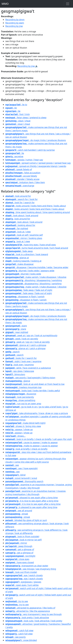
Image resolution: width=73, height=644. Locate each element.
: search (13, 352)
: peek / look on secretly (22, 339)
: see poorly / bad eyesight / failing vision (30, 378)
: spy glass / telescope (20, 371)
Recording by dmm (15, 20)
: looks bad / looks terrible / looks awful (33, 391)
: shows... (15, 436)
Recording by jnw (14, 26)
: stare (16, 326)
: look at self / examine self (24, 235)
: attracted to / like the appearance (28, 611)
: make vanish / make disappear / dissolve (36, 277)
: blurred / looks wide (23, 274)
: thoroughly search (24, 481)
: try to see (17, 601)
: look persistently (20, 397)
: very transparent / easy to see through (34, 614)
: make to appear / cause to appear (32, 446)
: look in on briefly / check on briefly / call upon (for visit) (39, 439)
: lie (11, 108)
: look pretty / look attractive (27, 618)
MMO (5, 4)
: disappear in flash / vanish (25, 297)
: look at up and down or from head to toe (35, 384)
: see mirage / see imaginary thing (31, 569)
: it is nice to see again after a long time (32, 501)
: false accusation (23, 173)
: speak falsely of (19, 169)
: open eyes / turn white (22, 585)
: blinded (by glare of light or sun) (26, 520)
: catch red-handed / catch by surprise (30, 150)
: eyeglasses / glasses (23, 582)
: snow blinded (21, 640)
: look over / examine (20, 365)
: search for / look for (22, 199)
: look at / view (18, 232)
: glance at (17, 258)
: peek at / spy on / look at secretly (28, 342)
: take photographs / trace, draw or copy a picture (37, 413)
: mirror (16, 543)
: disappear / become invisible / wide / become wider (37, 267)
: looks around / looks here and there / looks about (36, 206)
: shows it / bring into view (23, 426)
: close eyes (17, 559)
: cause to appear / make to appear (32, 442)
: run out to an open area (23, 404)
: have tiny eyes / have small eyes (31, 245)
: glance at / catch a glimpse (26, 345)
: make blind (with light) (25, 423)
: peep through (19, 546)
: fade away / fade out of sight (29, 290)
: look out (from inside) (21, 572)
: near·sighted (17, 332)
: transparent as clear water (27, 566)
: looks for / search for (21, 358)
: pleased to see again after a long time (32, 498)
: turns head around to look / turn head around (37, 248)
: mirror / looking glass (24, 238)
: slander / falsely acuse (22, 179)
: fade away (19, 251)
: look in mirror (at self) (24, 540)
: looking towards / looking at (23, 261)
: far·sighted (17, 228)
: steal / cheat (18, 121)
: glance (18, 381)
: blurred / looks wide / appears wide (30, 271)
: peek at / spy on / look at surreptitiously (31, 335)
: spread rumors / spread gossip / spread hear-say (38, 163)
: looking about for (20, 225)
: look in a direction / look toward (27, 254)
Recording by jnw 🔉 (28, 66)
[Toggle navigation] (68, 4)
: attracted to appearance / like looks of (30, 608)
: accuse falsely (21, 176)
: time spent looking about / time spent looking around (38, 212)
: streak (17, 514)
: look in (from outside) (22, 536)
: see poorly (16, 637)
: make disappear (20, 264)
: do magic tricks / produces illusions (36, 140)
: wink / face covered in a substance (28, 368)
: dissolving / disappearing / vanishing (34, 280)
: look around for (18, 196)
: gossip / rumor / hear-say (24, 160)
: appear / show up (19, 429)
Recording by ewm (15, 23)
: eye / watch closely (24, 575)
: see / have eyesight (21, 468)
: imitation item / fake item (25, 182)
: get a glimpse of (20, 549)
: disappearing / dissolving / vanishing (33, 284)
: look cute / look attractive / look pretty (34, 621)
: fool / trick (17, 114)
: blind (15, 475)
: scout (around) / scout (21, 478)
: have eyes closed (20, 562)
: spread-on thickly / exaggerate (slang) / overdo (36, 166)
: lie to (16, 105)
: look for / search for (20, 203)
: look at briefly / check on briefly (26, 449)
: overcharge (20, 186)
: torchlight (20, 556)
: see (12, 465)
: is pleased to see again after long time (31, 507)
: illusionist (21, 394)
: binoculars (15, 374)
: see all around (19, 511)
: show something (20, 400)
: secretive (14, 156)
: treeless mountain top (23, 387)
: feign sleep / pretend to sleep (26, 118)
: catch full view (19, 630)
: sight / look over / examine (23, 361)
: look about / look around (22, 215)
